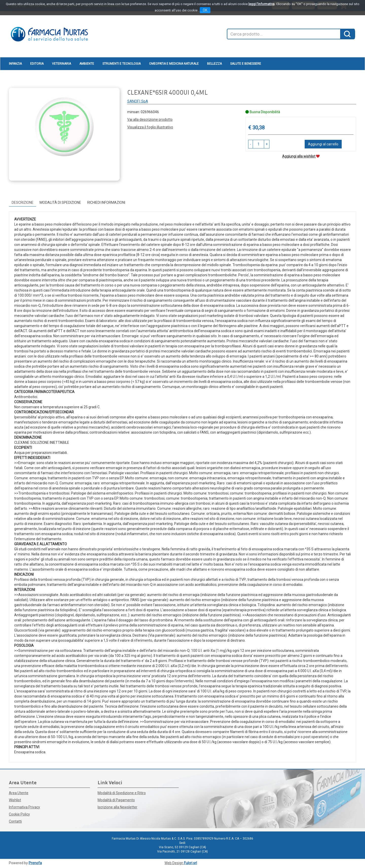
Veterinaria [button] (61, 64)
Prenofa (35, 863)
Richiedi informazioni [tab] (106, 202)
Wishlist (15, 800)
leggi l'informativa (261, 4)
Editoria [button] (37, 64)
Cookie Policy (19, 814)
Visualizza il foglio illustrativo (150, 127)
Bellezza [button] (214, 64)
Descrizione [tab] (23, 202)
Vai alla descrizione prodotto (150, 120)
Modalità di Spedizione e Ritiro (122, 793)
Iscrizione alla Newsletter (117, 807)
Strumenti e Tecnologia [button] (122, 64)
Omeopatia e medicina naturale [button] (174, 64)
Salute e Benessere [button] (246, 64)
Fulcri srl (190, 863)
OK (205, 10)
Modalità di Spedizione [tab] (60, 202)
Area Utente (19, 793)
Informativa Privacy (24, 807)
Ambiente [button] (87, 64)
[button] (251, 144)
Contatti (15, 821)
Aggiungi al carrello (323, 144)
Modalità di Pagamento (116, 800)
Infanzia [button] (15, 64)
